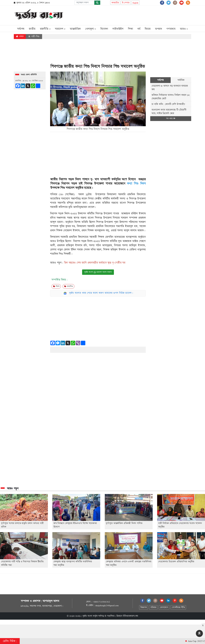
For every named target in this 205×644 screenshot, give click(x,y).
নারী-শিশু (34, 36)
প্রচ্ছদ (20, 36)
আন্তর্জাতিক (75, 29)
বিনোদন (104, 29)
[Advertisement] (140, 15)
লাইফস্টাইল (118, 29)
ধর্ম (139, 29)
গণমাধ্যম (171, 29)
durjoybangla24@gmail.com (107, 605)
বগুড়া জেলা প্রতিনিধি (29, 75)
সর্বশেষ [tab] (160, 80)
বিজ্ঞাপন (144, 607)
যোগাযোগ (164, 607)
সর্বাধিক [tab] (181, 80)
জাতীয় (32, 29)
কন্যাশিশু (68, 286)
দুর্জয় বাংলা (87, 616)
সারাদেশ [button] (60, 29)
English (136, 3)
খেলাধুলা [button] (91, 29)
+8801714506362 (101, 602)
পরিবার (153, 607)
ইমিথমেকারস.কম (131, 616)
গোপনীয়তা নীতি (178, 607)
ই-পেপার (126, 3)
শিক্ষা (130, 29)
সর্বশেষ (21, 29)
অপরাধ (158, 29)
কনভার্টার (115, 3)
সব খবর (171, 119)
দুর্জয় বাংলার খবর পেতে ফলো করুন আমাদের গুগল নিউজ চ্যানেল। (101, 293)
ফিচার (148, 29)
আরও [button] (184, 29)
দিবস (56, 286)
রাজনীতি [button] (45, 29)
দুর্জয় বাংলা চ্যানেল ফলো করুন (98, 272)
